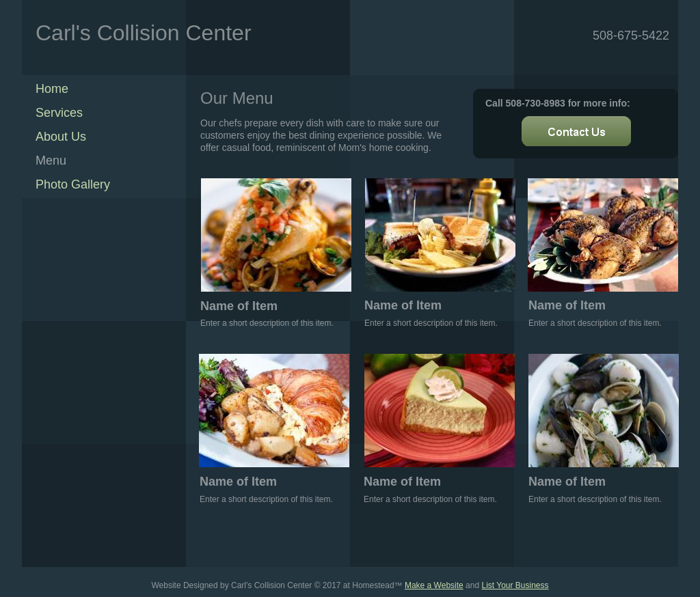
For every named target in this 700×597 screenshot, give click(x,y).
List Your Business (515, 585)
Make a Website (434, 585)
